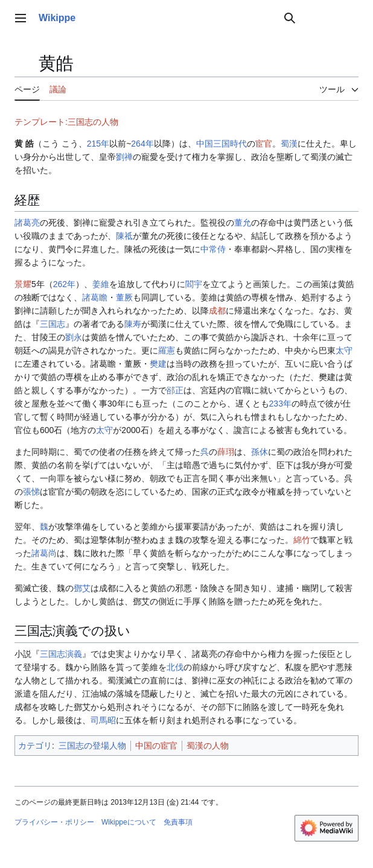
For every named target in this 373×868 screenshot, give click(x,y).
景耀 (23, 284)
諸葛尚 (44, 553)
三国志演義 (61, 654)
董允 (243, 223)
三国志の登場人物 (92, 746)
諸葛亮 (27, 223)
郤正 (175, 390)
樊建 (158, 364)
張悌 (31, 492)
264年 (142, 144)
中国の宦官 (156, 746)
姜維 (101, 284)
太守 (344, 350)
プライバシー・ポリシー (54, 822)
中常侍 (213, 249)
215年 (98, 144)
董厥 (124, 297)
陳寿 (133, 324)
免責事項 (178, 822)
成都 (217, 311)
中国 (205, 144)
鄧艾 (82, 588)
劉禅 (124, 157)
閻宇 (194, 284)
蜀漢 (289, 144)
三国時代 (230, 144)
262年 (64, 284)
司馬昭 (103, 720)
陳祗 (124, 236)
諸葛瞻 (95, 297)
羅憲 (167, 350)
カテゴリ (35, 746)
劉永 (74, 337)
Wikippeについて (129, 822)
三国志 (53, 324)
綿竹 (302, 540)
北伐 (175, 667)
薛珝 (226, 452)
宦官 (264, 144)
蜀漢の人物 (208, 746)
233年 (280, 404)
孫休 (260, 452)
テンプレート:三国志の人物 (66, 122)
